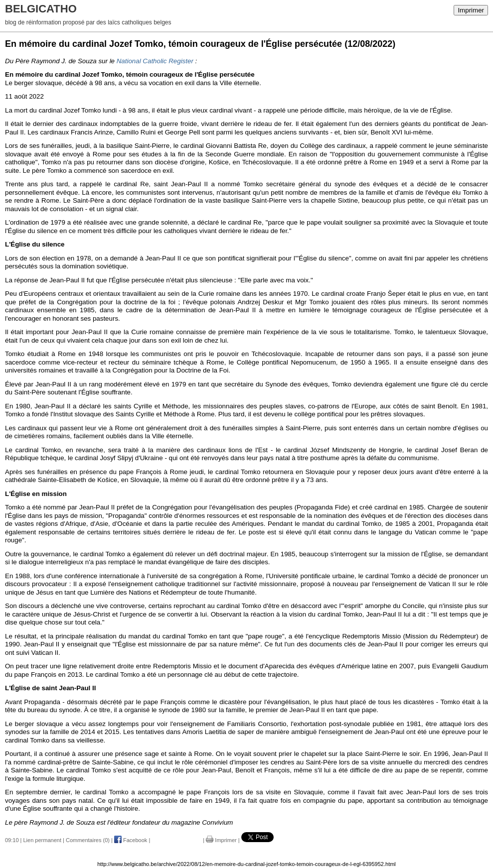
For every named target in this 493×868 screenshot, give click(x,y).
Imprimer (471, 10)
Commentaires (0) (88, 840)
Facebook (131, 840)
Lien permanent (42, 840)
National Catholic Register (155, 61)
